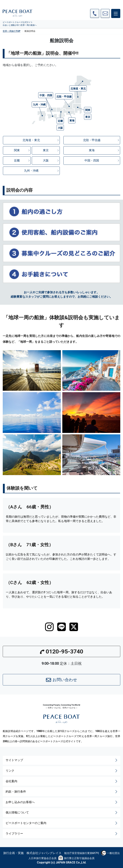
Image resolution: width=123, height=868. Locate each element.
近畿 (22, 160)
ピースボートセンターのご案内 (62, 823)
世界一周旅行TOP (12, 31)
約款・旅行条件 (62, 792)
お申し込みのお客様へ (62, 802)
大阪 (51, 160)
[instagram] (49, 627)
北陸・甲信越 (101, 140)
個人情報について (62, 813)
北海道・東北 (41, 140)
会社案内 (62, 781)
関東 (22, 150)
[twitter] (74, 627)
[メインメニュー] (116, 13)
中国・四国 (102, 160)
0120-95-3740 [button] (62, 651)
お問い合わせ (62, 680)
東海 (104, 150)
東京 (51, 150)
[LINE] (61, 627)
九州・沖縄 (42, 171)
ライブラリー (62, 834)
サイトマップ (62, 760)
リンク (62, 771)
